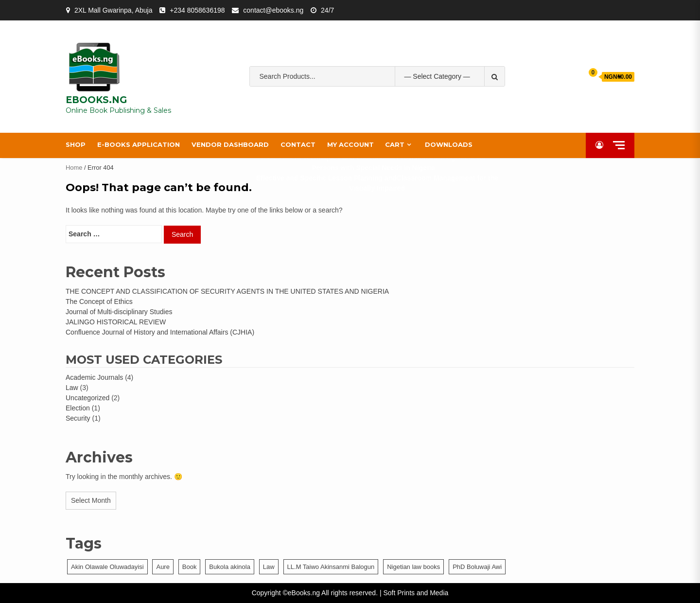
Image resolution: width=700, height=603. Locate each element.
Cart (395, 144)
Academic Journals (94, 377)
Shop (76, 144)
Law (72, 388)
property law (374, 106)
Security (78, 418)
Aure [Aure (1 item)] (163, 567)
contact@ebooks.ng (273, 10)
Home (74, 168)
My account (350, 144)
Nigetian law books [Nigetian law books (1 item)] (413, 567)
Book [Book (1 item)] (190, 567)
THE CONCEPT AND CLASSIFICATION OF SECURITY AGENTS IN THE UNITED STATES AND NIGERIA (227, 291)
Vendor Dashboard (230, 144)
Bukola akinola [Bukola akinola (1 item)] (230, 567)
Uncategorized (87, 398)
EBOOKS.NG (96, 100)
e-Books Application (139, 144)
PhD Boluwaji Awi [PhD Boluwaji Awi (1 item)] (477, 567)
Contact (298, 144)
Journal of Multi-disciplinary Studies (119, 312)
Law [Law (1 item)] (269, 567)
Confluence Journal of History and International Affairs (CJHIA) (160, 332)
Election (78, 408)
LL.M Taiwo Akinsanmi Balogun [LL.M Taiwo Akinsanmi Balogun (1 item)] (331, 567)
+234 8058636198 (197, 10)
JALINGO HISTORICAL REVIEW (116, 322)
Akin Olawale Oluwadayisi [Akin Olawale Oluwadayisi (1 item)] (107, 567)
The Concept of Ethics (99, 301)
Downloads (449, 144)
